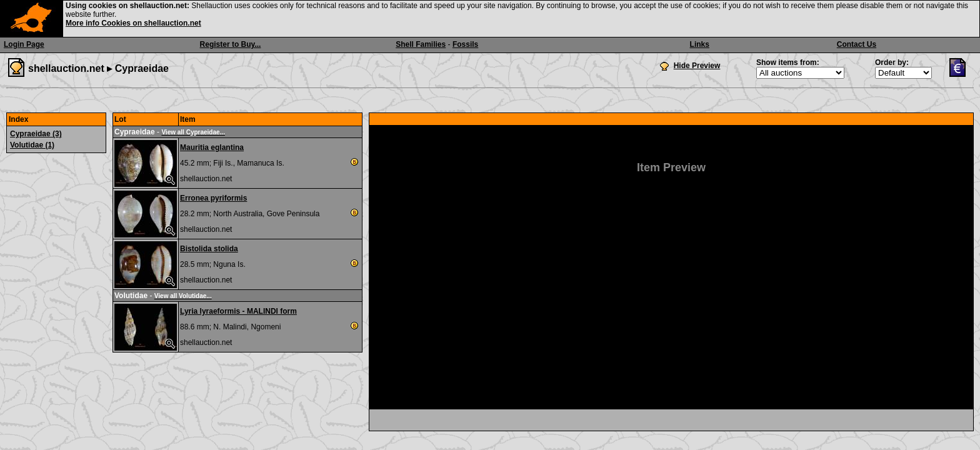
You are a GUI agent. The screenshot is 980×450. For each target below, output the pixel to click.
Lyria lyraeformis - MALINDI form (238, 311)
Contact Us (857, 44)
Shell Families (421, 44)
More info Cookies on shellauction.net (133, 23)
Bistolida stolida (209, 249)
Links (700, 44)
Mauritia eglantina (212, 147)
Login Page (24, 44)
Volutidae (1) (32, 145)
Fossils (465, 44)
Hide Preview (697, 66)
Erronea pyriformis (213, 198)
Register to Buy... (231, 44)
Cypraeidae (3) (36, 134)
